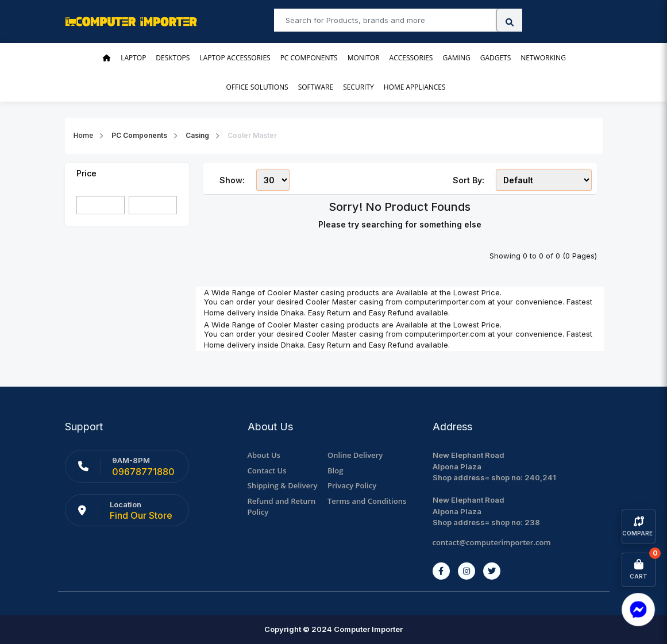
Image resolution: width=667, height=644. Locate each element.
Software (316, 87)
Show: (232, 180)
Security (358, 87)
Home (84, 135)
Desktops (173, 58)
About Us (264, 455)
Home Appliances (415, 87)
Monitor (364, 58)
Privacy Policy (352, 485)
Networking (543, 58)
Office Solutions (257, 87)
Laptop (133, 58)
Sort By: (469, 180)
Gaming (456, 58)
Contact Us (267, 471)
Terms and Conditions (367, 501)
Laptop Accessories (235, 58)
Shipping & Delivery (283, 485)
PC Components (309, 58)
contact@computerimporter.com (492, 542)
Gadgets (496, 58)
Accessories (411, 58)
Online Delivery (355, 455)
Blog (335, 471)
